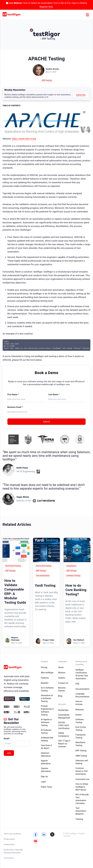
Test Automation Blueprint (81, 811)
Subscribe (81, 95)
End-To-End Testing (81, 729)
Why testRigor (47, 673)
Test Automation (43, 576)
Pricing (44, 667)
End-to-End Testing (13, 566)
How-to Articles (79, 703)
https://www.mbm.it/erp (24, 139)
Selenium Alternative (46, 754)
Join (9, 753)
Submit (47, 422)
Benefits (45, 683)
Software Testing (73, 576)
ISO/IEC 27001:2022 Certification (64, 725)
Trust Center (9, 858)
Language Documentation (82, 695)
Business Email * (15, 407)
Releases (80, 710)
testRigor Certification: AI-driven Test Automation (82, 674)
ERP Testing (47, 80)
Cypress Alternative (46, 770)
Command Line (82, 779)
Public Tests (46, 787)
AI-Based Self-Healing (47, 739)
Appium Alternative (46, 762)
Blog (60, 696)
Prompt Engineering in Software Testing (47, 710)
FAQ (77, 684)
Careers (62, 678)
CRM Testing (81, 756)
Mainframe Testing (80, 744)
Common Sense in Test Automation (82, 771)
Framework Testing (81, 736)
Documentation (82, 689)
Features (45, 678)
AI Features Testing (46, 732)
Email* (7, 739)
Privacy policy (9, 839)
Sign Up (44, 776)
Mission (62, 673)
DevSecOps (63, 710)
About (61, 667)
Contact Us (63, 683)
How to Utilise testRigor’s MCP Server (82, 787)
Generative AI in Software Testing (47, 698)
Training (79, 819)
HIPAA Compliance (64, 735)
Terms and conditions (12, 834)
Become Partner (62, 689)
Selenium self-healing (82, 762)
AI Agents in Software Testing (46, 722)
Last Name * (54, 395)
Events (79, 715)
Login (43, 782)
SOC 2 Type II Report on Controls (64, 744)
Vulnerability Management (64, 716)
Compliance (71, 566)
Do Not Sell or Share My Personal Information (13, 851)
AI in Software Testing (47, 689)
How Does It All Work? (46, 747)
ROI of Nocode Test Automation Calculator (82, 799)
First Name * (13, 395)
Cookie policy (9, 844)
